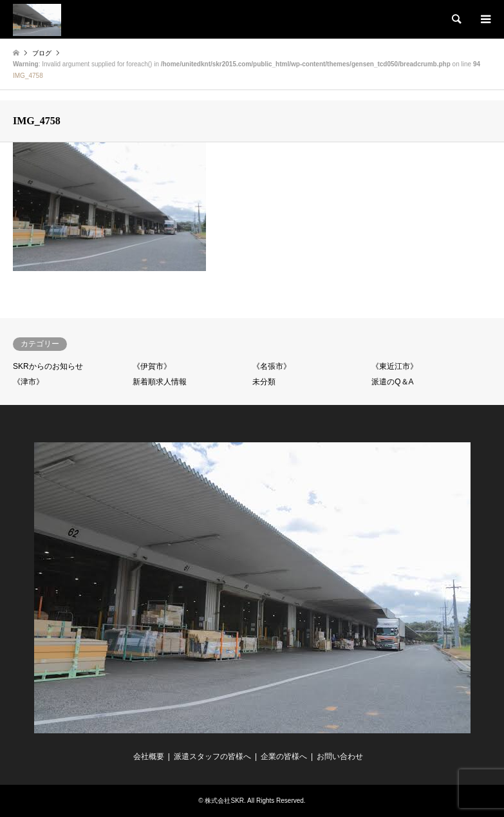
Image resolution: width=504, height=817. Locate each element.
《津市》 (28, 382)
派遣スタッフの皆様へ (212, 756)
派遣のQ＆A (392, 382)
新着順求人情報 (160, 382)
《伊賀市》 (152, 366)
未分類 (264, 382)
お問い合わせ (340, 756)
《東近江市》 (395, 366)
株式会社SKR (224, 801)
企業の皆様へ (284, 756)
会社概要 (149, 756)
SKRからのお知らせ (48, 366)
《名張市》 (272, 366)
